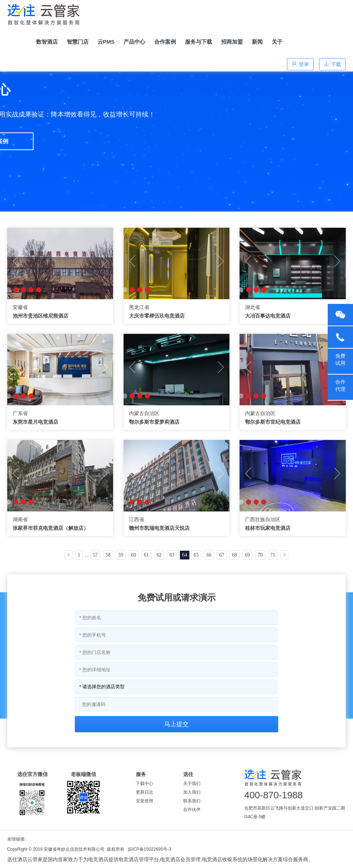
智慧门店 (78, 42)
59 (121, 555)
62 (159, 555)
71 (273, 555)
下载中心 (145, 784)
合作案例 (165, 42)
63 (172, 555)
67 (222, 555)
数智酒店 (47, 42)
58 (108, 555)
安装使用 (145, 801)
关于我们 (192, 784)
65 (196, 555)
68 (234, 555)
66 (209, 555)
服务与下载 (199, 42)
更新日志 (145, 792)
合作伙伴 (192, 810)
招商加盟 (232, 42)
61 (146, 555)
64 (185, 555)
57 (95, 555)
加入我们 (192, 792)
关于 (277, 42)
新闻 (257, 42)
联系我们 (192, 801)
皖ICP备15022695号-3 (150, 849)
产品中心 (134, 42)
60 (134, 555)
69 (247, 555)
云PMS (106, 42)
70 (260, 555)
